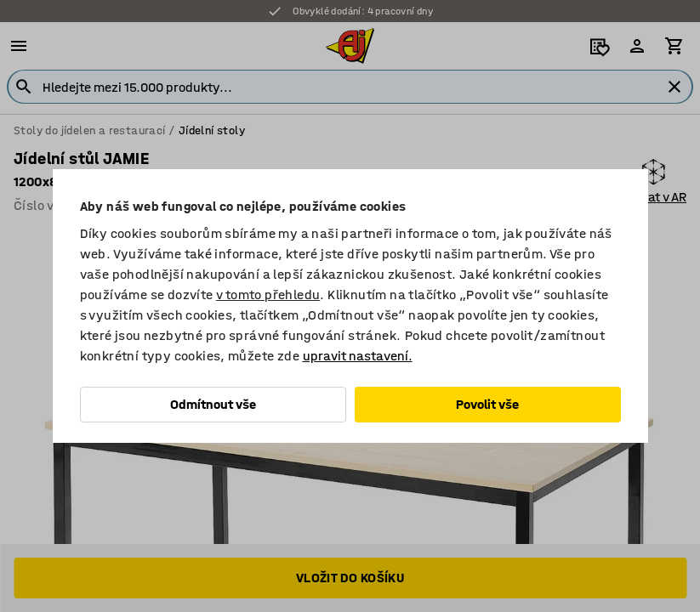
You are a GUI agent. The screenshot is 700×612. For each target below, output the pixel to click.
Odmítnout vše (213, 404)
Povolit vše (487, 404)
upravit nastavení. (358, 356)
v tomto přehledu (268, 295)
